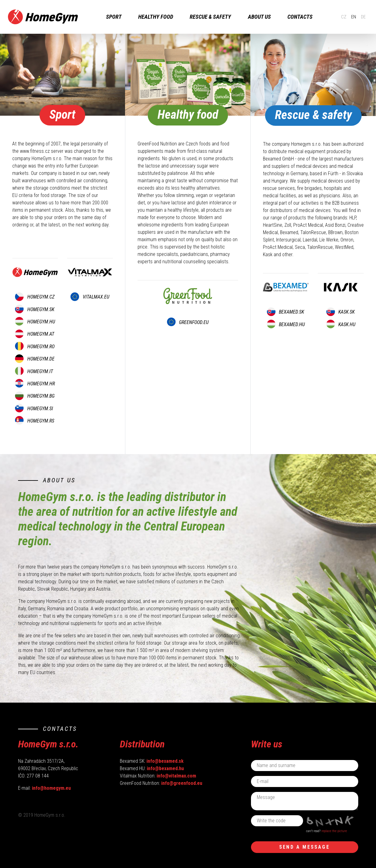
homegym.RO (35, 347)
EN (349, 17)
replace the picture (334, 831)
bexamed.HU (286, 324)
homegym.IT (34, 371)
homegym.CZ (35, 297)
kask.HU (341, 324)
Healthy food (160, 17)
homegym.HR (35, 384)
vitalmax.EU (90, 297)
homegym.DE (35, 359)
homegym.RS (34, 421)
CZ (338, 17)
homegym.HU (35, 322)
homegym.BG (35, 396)
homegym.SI (34, 409)
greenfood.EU (188, 322)
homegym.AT (34, 334)
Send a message (304, 847)
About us (264, 17)
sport (118, 17)
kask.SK (340, 312)
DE (359, 17)
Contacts (304, 17)
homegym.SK (34, 309)
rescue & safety (215, 17)
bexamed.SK (285, 312)
